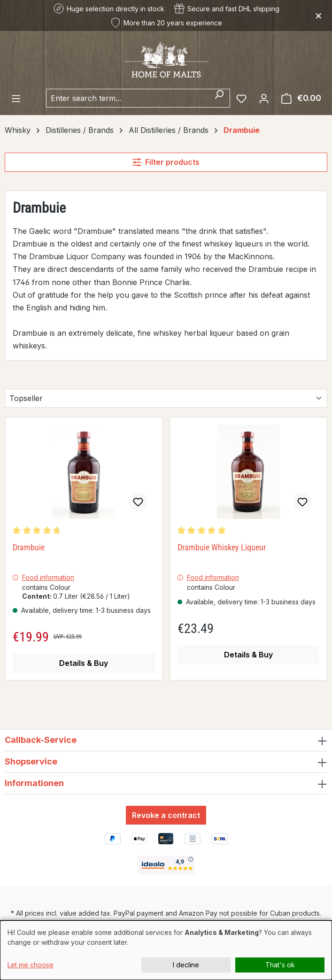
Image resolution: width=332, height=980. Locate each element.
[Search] (219, 98)
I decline (186, 965)
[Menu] (16, 98)
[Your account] (264, 98)
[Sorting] (166, 398)
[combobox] (127, 98)
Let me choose (31, 965)
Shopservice (31, 761)
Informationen (34, 783)
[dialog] (166, 950)
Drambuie (29, 547)
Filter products (166, 162)
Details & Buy (84, 663)
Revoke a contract (166, 815)
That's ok (280, 965)
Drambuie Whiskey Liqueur (222, 547)
